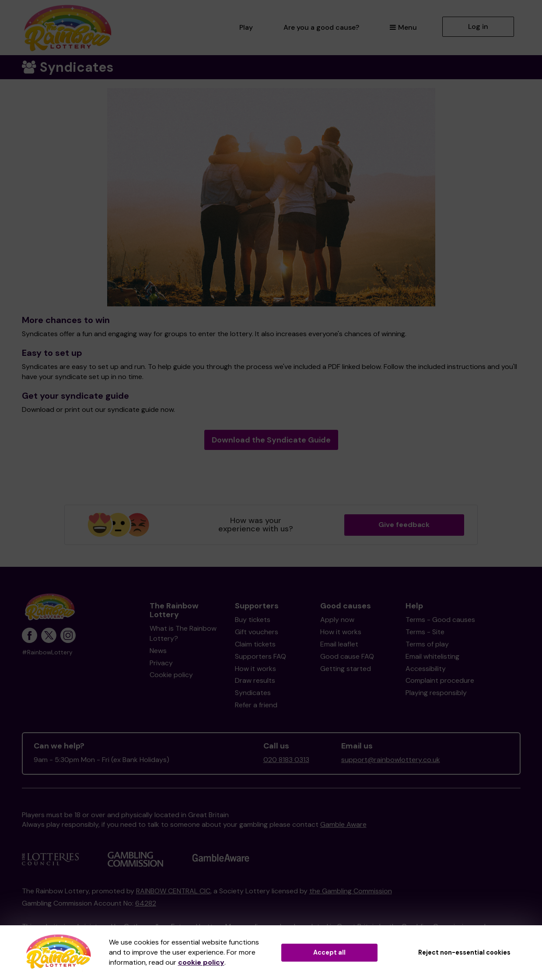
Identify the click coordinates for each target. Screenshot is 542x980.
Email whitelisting (432, 656)
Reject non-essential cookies (464, 952)
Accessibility (426, 669)
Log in (478, 26)
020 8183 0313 (286, 760)
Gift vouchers (257, 632)
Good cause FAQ (347, 656)
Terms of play (427, 644)
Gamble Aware (343, 824)
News (158, 651)
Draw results (255, 680)
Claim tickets (255, 644)
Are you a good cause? (321, 27)
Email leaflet (339, 644)
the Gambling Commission (351, 891)
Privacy (161, 663)
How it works (255, 669)
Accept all (329, 952)
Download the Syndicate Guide (271, 440)
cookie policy (201, 962)
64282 (146, 903)
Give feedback (404, 525)
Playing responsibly (436, 693)
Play (246, 27)
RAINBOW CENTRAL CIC (173, 891)
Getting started (346, 669)
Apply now (337, 620)
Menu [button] (403, 27)
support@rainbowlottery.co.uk (391, 760)
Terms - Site (425, 632)
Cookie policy (171, 675)
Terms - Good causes (440, 620)
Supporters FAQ (261, 656)
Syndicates (253, 693)
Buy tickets (253, 620)
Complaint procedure (440, 680)
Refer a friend (256, 705)
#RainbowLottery (47, 652)
